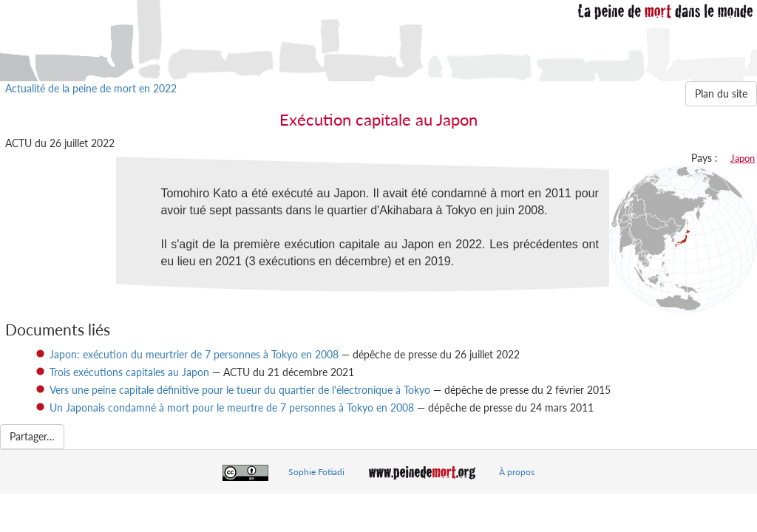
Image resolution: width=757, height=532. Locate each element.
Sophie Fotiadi (316, 472)
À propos (517, 472)
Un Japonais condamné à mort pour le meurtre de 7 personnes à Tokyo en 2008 (232, 407)
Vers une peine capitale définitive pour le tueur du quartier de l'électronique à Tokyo (240, 390)
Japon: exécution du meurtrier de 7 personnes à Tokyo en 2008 (194, 354)
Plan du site (721, 93)
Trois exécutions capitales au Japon (129, 372)
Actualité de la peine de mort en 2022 (91, 88)
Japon (743, 158)
